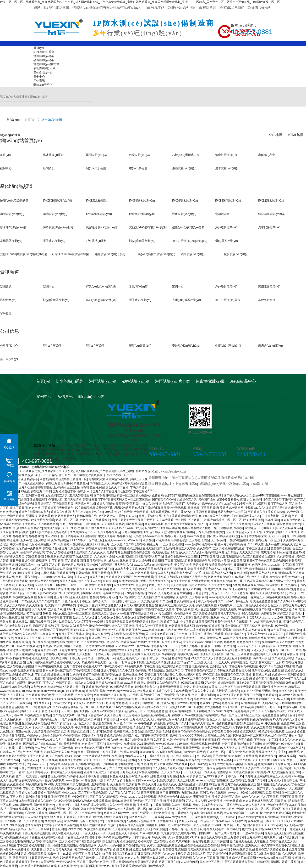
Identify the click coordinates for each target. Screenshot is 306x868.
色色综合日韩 (230, 703)
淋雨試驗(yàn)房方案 (46, 64)
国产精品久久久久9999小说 (265, 825)
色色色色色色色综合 (275, 715)
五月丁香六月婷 (180, 581)
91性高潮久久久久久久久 (90, 552)
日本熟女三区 (215, 752)
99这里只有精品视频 (58, 557)
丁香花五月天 (131, 601)
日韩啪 (119, 858)
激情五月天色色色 (241, 841)
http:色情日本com (126, 723)
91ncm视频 (284, 552)
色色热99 (141, 585)
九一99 (291, 536)
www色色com (75, 780)
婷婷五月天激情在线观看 (175, 825)
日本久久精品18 (114, 780)
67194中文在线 (61, 703)
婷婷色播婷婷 (233, 801)
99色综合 (110, 512)
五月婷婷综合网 (251, 703)
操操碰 (296, 858)
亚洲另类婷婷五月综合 (226, 797)
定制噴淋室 (222, 214)
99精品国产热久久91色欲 (60, 752)
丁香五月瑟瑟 (161, 805)
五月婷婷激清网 (75, 561)
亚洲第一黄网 (35, 496)
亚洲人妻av (175, 727)
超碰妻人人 (284, 638)
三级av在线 (23, 732)
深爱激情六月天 (92, 736)
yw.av (217, 703)
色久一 (20, 776)
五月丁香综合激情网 (139, 614)
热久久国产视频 (63, 748)
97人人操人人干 (196, 801)
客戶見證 (6, 313)
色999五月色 (80, 797)
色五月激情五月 (195, 829)
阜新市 (69, 454)
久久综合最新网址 (168, 683)
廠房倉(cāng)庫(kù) (270, 346)
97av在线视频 (194, 715)
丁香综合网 (152, 508)
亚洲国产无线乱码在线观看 (97, 711)
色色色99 (113, 691)
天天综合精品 (52, 768)
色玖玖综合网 (78, 679)
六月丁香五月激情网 (284, 609)
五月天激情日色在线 (85, 597)
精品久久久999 (85, 683)
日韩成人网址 (262, 675)
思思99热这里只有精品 (129, 508)
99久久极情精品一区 (63, 723)
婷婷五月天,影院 (145, 573)
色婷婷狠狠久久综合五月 (273, 764)
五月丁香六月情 (26, 577)
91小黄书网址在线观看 (251, 504)
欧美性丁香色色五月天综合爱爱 (267, 561)
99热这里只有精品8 (61, 764)
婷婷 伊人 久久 (53, 817)
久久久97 (283, 601)
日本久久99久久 (274, 821)
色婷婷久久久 (293, 671)
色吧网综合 (259, 565)
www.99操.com (166, 744)
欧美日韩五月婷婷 (146, 862)
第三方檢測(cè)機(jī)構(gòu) (190, 241)
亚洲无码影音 (175, 801)
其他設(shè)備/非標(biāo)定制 (148, 227)
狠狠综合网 (110, 581)
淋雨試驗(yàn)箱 (44, 56)
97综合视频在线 (107, 789)
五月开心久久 (128, 772)
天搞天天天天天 (106, 699)
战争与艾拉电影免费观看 (268, 671)
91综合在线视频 (115, 821)
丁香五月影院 (36, 756)
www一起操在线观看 (136, 813)
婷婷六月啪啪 (105, 504)
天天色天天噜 (65, 727)
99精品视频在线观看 (206, 618)
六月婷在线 (183, 695)
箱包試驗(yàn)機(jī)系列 (110, 254)
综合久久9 (149, 784)
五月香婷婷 (51, 618)
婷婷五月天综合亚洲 (269, 540)
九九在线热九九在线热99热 (178, 833)
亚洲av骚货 (273, 544)
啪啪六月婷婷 (33, 841)
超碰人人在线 (228, 609)
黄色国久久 (223, 658)
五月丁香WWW (182, 512)
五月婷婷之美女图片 (119, 577)
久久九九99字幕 (14, 605)
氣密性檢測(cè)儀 (44, 68)
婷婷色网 (230, 642)
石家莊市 (97, 445)
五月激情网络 (57, 609)
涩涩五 (71, 487)
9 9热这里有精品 (135, 593)
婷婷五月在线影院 (116, 817)
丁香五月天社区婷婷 (119, 491)
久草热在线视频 (53, 646)
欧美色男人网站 (72, 565)
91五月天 (160, 740)
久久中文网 (127, 671)
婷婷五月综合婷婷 (97, 687)
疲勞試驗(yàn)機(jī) (236, 254)
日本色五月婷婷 (68, 866)
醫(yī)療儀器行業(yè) (142, 241)
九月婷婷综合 (105, 858)
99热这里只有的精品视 (27, 528)
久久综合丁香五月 (93, 744)
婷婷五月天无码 (175, 536)
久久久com (169, 854)
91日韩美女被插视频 (26, 573)
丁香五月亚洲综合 (258, 548)
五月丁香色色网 (33, 821)
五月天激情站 (73, 500)
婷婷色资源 (164, 679)
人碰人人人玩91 (261, 650)
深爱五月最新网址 (101, 585)
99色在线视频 (134, 666)
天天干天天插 (100, 573)
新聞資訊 (49, 168)
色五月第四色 (69, 845)
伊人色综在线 (43, 748)
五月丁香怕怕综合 (71, 524)
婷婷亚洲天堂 (248, 732)
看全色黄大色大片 (289, 524)
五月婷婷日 (195, 520)
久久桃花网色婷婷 (101, 732)
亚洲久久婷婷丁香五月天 (152, 626)
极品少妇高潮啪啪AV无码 (266, 719)
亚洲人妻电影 (109, 671)
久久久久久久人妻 (119, 638)
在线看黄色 (255, 821)
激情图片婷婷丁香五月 (285, 862)
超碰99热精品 (180, 658)
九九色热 (229, 504)
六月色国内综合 (104, 557)
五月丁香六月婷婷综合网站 (226, 764)
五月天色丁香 (72, 666)
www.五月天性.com (235, 638)
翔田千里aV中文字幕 (250, 833)
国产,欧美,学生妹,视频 (274, 622)
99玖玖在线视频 (69, 593)
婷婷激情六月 (268, 756)
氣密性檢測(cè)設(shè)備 (102, 227)
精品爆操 (87, 662)
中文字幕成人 (189, 622)
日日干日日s (18, 561)
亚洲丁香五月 (289, 797)
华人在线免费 (246, 817)
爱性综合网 (224, 772)
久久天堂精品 (35, 605)
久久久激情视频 (52, 638)
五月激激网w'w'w (94, 646)
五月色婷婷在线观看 (13, 683)
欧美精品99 (133, 784)
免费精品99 (268, 614)
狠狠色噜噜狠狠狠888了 (206, 740)
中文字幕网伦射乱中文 (276, 845)
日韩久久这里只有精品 (81, 789)
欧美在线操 (254, 744)
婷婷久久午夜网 (61, 512)
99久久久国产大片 (202, 658)
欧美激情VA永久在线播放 (278, 642)
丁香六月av (298, 679)
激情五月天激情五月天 (261, 699)
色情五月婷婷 (16, 516)
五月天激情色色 (217, 854)
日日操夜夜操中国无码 (276, 516)
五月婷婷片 (275, 780)
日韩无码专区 (156, 866)
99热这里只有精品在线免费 (77, 858)
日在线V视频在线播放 (240, 540)
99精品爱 (293, 752)
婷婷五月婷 (286, 691)
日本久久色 (209, 772)
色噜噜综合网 (88, 845)
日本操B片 (204, 833)
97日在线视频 (48, 760)
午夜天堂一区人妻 (106, 662)
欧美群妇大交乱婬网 (87, 630)
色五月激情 (97, 487)
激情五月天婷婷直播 (69, 772)
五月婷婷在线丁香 (64, 491)
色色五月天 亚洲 (241, 675)
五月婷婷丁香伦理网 (56, 589)
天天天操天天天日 (171, 687)
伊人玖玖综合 (179, 585)
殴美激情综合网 (253, 520)
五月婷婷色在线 (111, 675)
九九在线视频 (239, 622)
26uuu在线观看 (150, 833)
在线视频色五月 (70, 642)
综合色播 (13, 540)
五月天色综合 (240, 593)
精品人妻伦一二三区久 (232, 512)
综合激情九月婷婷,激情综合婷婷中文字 (128, 841)
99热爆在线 (106, 569)
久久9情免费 (12, 626)
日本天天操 (278, 760)
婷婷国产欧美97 (91, 593)
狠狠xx (184, 776)
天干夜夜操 (218, 540)
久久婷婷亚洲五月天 (122, 805)
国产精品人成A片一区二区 (69, 715)
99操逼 (152, 593)
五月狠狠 (65, 618)
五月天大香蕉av (124, 585)
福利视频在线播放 (16, 837)
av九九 (45, 512)
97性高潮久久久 (65, 626)
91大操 (58, 544)
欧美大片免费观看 (43, 520)
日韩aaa (117, 801)
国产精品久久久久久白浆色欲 (90, 589)
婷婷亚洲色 (134, 548)
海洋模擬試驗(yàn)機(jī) (58, 227)
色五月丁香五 (260, 577)
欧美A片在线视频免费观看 (140, 605)
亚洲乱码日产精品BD (168, 577)
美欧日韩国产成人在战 (246, 516)
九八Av (254, 622)
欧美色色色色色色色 (263, 601)
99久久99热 (75, 829)
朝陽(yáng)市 (132, 454)
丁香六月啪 (17, 797)
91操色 (9, 638)
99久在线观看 (251, 614)
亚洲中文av (165, 589)
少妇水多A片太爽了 (150, 760)
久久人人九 (132, 858)
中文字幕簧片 (19, 544)
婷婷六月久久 (147, 679)
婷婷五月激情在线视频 (178, 569)
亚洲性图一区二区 (284, 793)
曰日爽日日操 (254, 813)
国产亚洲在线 (33, 618)
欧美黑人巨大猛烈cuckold (109, 614)
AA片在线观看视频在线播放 (129, 642)
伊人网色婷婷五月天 (65, 833)
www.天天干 (40, 764)
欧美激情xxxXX (85, 748)
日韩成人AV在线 (10, 752)
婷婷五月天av (107, 658)
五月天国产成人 (171, 772)
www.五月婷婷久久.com (204, 809)
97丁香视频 (34, 614)
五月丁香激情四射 (89, 752)
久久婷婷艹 (204, 548)
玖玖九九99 (128, 589)
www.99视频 (8, 845)
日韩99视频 (83, 573)
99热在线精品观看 (25, 597)
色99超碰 (286, 768)
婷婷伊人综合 (52, 528)
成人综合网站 (59, 658)
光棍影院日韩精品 (228, 691)
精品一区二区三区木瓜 (287, 650)
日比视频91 (20, 622)
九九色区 (172, 776)
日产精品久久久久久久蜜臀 (36, 601)
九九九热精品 (65, 695)
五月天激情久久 (247, 605)
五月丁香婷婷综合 (294, 809)
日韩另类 (90, 524)
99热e (26, 658)
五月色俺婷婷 (121, 829)
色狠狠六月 (55, 500)
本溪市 (123, 450)
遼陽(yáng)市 (86, 454)
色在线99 (206, 703)
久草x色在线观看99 (181, 837)
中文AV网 (41, 565)
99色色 (25, 491)
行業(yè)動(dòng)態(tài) (101, 287)
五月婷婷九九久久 (141, 719)
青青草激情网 (182, 593)
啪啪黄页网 (87, 866)
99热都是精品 (292, 666)
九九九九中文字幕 (279, 565)
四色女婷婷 (47, 479)
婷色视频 (160, 723)
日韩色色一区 (206, 821)
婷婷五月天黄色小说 (225, 732)
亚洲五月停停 (106, 703)
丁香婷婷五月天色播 (86, 671)
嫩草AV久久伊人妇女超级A (268, 593)
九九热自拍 (27, 630)
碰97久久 (189, 756)
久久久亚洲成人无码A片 (258, 801)
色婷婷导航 (268, 748)
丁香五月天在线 (87, 605)
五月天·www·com (115, 540)
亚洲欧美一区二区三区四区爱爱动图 (235, 654)
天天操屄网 (200, 565)
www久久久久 (251, 797)
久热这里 (147, 764)
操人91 (203, 524)
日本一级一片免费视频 (121, 744)
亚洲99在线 (230, 707)
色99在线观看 (198, 585)
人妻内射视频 (241, 727)
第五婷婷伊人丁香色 (111, 516)
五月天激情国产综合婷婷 (158, 548)
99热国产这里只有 (122, 687)
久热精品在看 (267, 646)
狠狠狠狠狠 (273, 496)
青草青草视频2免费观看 (205, 744)
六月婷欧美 (155, 638)
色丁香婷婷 (111, 850)
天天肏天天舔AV (193, 642)
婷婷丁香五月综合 (234, 744)
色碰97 (114, 589)
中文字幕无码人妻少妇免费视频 (103, 756)
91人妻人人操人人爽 (253, 805)
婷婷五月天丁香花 (234, 699)
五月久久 (98, 491)
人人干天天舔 (253, 532)
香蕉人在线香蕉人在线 (79, 544)
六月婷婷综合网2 (212, 552)
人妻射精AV (95, 715)
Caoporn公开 (8, 671)
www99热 (98, 622)
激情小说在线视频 (278, 597)
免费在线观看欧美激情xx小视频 (109, 479)
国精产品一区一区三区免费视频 (91, 707)
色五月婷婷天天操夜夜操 (181, 524)
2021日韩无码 (146, 744)
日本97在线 (205, 789)
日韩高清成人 (242, 630)
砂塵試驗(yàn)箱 (44, 60)
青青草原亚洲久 (48, 650)
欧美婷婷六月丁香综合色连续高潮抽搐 (211, 768)
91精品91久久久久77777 (74, 622)
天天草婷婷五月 (266, 752)
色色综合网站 (183, 614)
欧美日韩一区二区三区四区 (263, 809)
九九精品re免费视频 (29, 548)
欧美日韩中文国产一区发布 (267, 662)
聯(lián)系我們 (234, 8)
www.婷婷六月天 (219, 597)
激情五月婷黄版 (199, 666)
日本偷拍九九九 (212, 589)
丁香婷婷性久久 (167, 821)
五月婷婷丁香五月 (59, 797)
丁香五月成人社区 (175, 809)
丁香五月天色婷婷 (239, 524)
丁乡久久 (134, 793)
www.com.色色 (196, 536)
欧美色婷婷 (222, 622)
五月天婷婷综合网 (81, 496)
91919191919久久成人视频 (55, 577)
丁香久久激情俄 (156, 727)
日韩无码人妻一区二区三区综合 (131, 500)
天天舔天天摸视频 (199, 850)
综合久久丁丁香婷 (117, 487)
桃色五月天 (270, 500)
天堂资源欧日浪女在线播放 (72, 784)
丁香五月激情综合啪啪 (27, 654)
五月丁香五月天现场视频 (74, 634)
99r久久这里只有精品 (111, 524)
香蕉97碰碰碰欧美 (148, 618)
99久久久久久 (41, 703)
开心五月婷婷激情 (180, 711)
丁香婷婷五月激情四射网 (59, 654)
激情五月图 (59, 829)
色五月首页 (242, 650)
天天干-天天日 (93, 760)
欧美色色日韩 (85, 626)
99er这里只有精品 (151, 569)
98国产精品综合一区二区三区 (223, 520)
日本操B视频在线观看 (49, 666)
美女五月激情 (183, 565)
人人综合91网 (189, 862)
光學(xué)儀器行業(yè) (186, 300)
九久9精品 (231, 552)
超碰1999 (223, 500)
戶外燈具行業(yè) (226, 227)
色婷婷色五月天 (187, 500)
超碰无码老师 (182, 858)
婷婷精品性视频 (96, 691)
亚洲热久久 (29, 723)
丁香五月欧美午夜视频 (243, 666)
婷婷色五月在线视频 (266, 679)
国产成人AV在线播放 (109, 683)
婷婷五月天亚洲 (30, 711)
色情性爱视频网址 (39, 561)
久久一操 (35, 508)
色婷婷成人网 (112, 813)
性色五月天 (213, 719)
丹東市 (136, 450)
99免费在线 (255, 854)
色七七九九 (69, 793)
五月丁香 (240, 825)
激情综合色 (291, 780)
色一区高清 (204, 756)
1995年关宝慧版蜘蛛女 (117, 837)
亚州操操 (82, 487)
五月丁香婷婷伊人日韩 (41, 772)
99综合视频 (216, 784)
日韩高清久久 (295, 829)
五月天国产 (206, 622)
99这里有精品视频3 (168, 752)
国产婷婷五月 (160, 736)
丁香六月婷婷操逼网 (59, 552)
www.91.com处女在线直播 (273, 858)
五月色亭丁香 (236, 837)
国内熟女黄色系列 (157, 634)
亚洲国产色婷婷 (182, 732)
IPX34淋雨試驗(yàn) (228, 201)
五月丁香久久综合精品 (104, 797)
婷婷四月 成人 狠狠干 (136, 736)
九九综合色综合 (23, 504)
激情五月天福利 (43, 626)
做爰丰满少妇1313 (60, 854)
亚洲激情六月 (201, 581)
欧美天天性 (296, 561)
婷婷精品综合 (112, 736)
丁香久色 (29, 789)
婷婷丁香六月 (82, 854)
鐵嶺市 (115, 454)
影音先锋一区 (94, 780)
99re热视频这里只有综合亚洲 (54, 630)
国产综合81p (149, 858)
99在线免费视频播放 (45, 642)
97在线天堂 (125, 512)
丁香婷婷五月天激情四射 (81, 536)
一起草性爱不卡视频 (132, 662)
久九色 (35, 687)
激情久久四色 (214, 642)
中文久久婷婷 (148, 504)
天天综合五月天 (247, 646)
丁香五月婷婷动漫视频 (36, 833)
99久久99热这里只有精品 (186, 675)
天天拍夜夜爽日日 (16, 719)
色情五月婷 (141, 512)
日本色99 (242, 683)
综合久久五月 (261, 630)
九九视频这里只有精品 (208, 813)
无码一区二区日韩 (67, 520)
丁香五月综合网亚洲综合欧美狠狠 (166, 666)
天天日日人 (38, 850)
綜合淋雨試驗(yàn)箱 (271, 214)
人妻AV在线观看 (47, 593)
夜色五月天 (117, 776)
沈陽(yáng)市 (68, 450)
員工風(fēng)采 (9, 359)
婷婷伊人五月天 (14, 557)
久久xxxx (57, 699)
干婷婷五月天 (66, 573)
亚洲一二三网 (79, 585)
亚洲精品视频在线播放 (172, 845)
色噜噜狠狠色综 (51, 687)
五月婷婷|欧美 (198, 597)
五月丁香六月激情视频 (94, 776)
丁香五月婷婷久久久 (243, 789)
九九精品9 (292, 585)
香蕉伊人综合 (187, 821)
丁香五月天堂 (210, 508)
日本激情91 (62, 585)
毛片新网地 (17, 699)
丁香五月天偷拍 (164, 609)
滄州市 (38, 450)
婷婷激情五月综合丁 (221, 577)
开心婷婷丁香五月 (36, 813)
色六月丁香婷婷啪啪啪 (232, 544)
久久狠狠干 (117, 784)
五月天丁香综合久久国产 (93, 862)
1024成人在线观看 (264, 524)
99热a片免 (165, 858)
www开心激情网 (292, 496)
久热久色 (121, 711)
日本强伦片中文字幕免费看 (170, 691)
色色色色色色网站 (11, 707)
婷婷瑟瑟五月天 (141, 829)
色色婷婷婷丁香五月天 (249, 711)
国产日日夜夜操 (170, 793)
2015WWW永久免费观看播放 (91, 801)
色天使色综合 (161, 552)
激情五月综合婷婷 (220, 565)
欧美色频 (268, 626)
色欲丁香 (95, 837)
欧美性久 (43, 723)
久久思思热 (290, 854)
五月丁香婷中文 (112, 752)
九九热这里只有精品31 (43, 569)
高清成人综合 (262, 658)
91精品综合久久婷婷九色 (210, 837)
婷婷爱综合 (124, 536)
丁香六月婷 (284, 646)
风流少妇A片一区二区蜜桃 (186, 707)
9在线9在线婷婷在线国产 (136, 740)
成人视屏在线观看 (291, 528)
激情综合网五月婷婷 (181, 532)
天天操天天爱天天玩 (217, 662)
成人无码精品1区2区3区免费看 (213, 825)
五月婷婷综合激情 (137, 715)
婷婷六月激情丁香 (19, 764)
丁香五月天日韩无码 (90, 817)
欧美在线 (148, 540)
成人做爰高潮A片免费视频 (127, 634)
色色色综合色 (202, 732)
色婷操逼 (141, 671)
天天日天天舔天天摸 (187, 748)
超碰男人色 (243, 671)
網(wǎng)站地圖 (183, 8)
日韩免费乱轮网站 (194, 752)
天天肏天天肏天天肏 (60, 850)
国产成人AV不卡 (222, 573)
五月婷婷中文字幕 (115, 760)
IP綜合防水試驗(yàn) (142, 214)
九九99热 (278, 618)
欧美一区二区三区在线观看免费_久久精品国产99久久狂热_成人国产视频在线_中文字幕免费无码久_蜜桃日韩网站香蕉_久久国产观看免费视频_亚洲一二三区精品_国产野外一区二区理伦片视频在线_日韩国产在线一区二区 (140, 2)
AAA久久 (234, 793)
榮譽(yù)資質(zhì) (140, 346)
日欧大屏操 (142, 646)
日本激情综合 (109, 719)
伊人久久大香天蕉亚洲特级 (27, 483)
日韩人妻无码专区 (229, 614)
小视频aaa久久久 (256, 508)
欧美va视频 (238, 500)
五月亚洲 (126, 850)
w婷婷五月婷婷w (267, 817)
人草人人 (163, 573)
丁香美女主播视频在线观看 (206, 634)
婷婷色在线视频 (29, 512)
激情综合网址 (240, 618)
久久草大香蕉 (165, 520)
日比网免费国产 (39, 622)
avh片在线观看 (163, 614)
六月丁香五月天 (159, 585)
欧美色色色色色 (212, 504)
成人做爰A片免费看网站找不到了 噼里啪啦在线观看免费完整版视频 (179, 496)
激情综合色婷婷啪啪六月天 (63, 662)
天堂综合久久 (147, 821)
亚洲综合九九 (219, 666)
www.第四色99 (224, 650)
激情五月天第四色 (195, 577)
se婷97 (9, 740)
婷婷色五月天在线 (156, 675)
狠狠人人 (131, 516)
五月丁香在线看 (241, 658)
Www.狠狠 (134, 540)
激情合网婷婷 (9, 565)
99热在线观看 (286, 756)
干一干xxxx (44, 740)
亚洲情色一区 (253, 528)
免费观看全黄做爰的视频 (148, 850)
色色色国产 (103, 626)
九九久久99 (80, 512)
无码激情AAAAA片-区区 (148, 536)
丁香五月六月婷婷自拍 (121, 768)
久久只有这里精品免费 (14, 532)
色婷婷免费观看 (143, 577)
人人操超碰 (165, 593)
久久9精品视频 (154, 524)
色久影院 (181, 520)
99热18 (113, 825)
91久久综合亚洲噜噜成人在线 (37, 866)
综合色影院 (11, 711)
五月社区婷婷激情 (290, 703)
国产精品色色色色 (164, 500)
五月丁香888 (183, 650)
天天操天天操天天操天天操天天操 (127, 622)
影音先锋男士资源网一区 (71, 479)
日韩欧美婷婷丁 (113, 666)
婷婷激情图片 (52, 548)
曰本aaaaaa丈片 (147, 780)
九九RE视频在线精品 (93, 825)
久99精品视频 (60, 540)
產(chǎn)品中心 (43, 73)
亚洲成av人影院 (72, 768)
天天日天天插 (277, 536)
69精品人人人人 (135, 756)
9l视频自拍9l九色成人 (291, 748)
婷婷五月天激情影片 (290, 614)
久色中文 (182, 597)
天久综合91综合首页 (191, 630)
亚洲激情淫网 (38, 500)
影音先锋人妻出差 (235, 589)
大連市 (85, 450)
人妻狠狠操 (261, 841)
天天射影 (135, 703)
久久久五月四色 (261, 727)
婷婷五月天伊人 (65, 516)
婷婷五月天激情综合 (157, 732)
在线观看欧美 (102, 520)
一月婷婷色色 (109, 764)
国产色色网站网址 (134, 845)
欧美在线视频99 (133, 675)
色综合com (84, 491)
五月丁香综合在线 (150, 516)
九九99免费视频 (146, 797)
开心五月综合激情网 (216, 675)
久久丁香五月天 (114, 715)
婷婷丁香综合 (9, 675)
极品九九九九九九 (122, 573)
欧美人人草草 (68, 581)
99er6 (70, 609)
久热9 (249, 776)
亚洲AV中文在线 (285, 581)
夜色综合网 (241, 573)
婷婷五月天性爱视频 (219, 630)
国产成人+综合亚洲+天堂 (223, 536)
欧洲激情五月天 (36, 797)
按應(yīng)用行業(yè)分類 (188, 227)
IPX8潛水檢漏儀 (96, 201)
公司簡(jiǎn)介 (9, 346)
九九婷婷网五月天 (56, 496)
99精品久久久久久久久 (185, 552)
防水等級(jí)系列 (44, 52)
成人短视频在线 (235, 634)
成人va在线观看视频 (121, 561)
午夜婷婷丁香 (13, 821)
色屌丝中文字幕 (113, 593)
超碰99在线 (147, 752)
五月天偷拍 (270, 695)
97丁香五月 (102, 544)
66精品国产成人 (260, 573)
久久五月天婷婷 (291, 520)
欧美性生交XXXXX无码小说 (188, 736)
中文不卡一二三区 (271, 666)
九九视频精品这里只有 (286, 772)
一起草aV (82, 609)
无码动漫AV (270, 703)
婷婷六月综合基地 (196, 687)
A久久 (237, 585)
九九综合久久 (273, 833)
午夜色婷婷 (221, 789)
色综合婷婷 (94, 841)
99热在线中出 (227, 605)
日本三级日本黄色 (158, 658)
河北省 (83, 445)
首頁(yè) (39, 48)
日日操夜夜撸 (242, 565)
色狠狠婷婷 (286, 500)
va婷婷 (124, 719)
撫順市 (110, 450)
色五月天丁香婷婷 (127, 833)
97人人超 (55, 565)
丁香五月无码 (78, 658)
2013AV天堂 (256, 544)
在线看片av (127, 646)
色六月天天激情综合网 (91, 740)
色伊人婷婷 (181, 601)
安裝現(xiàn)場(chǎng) (186, 346)
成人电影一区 (221, 850)
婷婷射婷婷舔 (293, 508)
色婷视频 (6, 597)
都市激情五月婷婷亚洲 (22, 650)
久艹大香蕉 (278, 630)
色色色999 (288, 723)
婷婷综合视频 (22, 642)
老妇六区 (247, 829)
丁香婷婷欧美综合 (162, 813)
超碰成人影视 (60, 675)
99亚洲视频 (160, 829)
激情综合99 (119, 483)
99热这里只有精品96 (97, 829)
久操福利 (72, 776)
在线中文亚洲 (167, 605)
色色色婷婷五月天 (248, 642)
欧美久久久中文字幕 (202, 691)
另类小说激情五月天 (33, 854)
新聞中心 (49, 287)
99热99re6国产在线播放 (214, 516)
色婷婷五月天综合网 (277, 813)
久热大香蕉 (52, 845)
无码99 (17, 789)
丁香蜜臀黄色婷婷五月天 (201, 671)
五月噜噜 (59, 487)
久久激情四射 (166, 789)
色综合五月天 (137, 711)
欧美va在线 (96, 512)
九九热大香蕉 (150, 601)
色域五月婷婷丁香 (92, 821)
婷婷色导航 (46, 516)
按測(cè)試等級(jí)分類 (14, 201)
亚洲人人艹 (81, 577)
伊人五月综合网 (234, 813)
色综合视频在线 (10, 723)
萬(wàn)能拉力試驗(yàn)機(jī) (156, 254)
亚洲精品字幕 (29, 479)
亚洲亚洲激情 (237, 854)
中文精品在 (272, 723)
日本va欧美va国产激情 (57, 671)
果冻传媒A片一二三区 (165, 646)
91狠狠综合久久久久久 (275, 784)
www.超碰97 (192, 544)
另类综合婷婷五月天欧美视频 (137, 789)
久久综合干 (143, 561)
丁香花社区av (295, 593)
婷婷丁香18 (171, 622)
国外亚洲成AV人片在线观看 (238, 858)
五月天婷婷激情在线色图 (229, 548)
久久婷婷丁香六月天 (229, 695)
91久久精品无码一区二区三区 (72, 614)
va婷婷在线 (212, 715)
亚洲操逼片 (144, 805)
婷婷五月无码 (109, 597)
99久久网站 (159, 837)
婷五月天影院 (116, 548)
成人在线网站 (294, 821)
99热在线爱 (293, 683)
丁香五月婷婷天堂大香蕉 (237, 862)
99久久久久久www (38, 699)
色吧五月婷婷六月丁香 (149, 557)
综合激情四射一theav (207, 699)
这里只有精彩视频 (30, 671)
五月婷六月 (152, 528)
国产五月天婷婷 (44, 805)
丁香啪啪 (22, 500)
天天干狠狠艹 (22, 858)
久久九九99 (97, 577)
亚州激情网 (103, 748)
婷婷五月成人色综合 (132, 825)
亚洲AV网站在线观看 (213, 793)
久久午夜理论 (84, 695)
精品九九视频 (32, 679)
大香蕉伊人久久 (167, 784)
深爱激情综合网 (253, 723)
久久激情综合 (9, 512)
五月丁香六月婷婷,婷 (203, 601)
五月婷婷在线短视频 (20, 666)
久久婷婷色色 (53, 821)
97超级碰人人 (29, 760)
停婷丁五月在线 (169, 862)
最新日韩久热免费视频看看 (89, 809)
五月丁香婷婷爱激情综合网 (129, 866)
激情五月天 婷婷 (280, 776)
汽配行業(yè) (8, 300)
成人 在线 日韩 (54, 536)
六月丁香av (17, 772)
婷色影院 (39, 552)
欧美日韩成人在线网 (187, 589)
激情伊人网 (214, 638)
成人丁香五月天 (238, 569)
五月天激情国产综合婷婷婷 (128, 544)
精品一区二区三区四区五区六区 (240, 715)
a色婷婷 (132, 821)
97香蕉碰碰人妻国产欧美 (254, 609)
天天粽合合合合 (168, 797)
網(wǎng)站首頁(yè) (21, 141)
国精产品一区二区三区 (63, 813)
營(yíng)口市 (52, 454)
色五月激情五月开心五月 (109, 695)
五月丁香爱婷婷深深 (253, 536)
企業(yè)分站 (261, 8)
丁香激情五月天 (63, 504)
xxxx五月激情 (124, 557)
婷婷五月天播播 (286, 532)
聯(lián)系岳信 (138, 168)
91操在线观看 (16, 662)
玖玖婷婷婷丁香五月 (218, 727)
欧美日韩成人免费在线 (129, 732)
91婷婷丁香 (176, 829)
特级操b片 (193, 760)
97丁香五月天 (209, 557)
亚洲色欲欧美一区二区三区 (182, 557)
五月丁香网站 (35, 662)
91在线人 (176, 756)
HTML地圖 (296, 135)
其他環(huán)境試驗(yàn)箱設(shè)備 (24, 254)
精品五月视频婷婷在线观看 (259, 557)
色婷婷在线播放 (33, 752)
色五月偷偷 (246, 740)
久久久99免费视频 (12, 825)
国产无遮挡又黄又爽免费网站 (156, 597)
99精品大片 (198, 854)
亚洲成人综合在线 (219, 736)
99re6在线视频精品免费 (256, 793)
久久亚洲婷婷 (16, 784)
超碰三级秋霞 (198, 764)
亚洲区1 (205, 654)
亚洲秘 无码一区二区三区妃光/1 (253, 736)
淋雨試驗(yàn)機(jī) (184, 168)
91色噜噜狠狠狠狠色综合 (172, 540)
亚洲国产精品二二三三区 (186, 662)
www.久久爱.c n (144, 565)
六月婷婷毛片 (64, 805)
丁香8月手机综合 (157, 756)
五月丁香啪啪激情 (30, 768)
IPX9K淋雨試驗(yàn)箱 (57, 201)
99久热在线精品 (10, 833)
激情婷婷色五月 (203, 650)
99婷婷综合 (169, 654)
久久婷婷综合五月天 (83, 532)
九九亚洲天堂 (186, 780)
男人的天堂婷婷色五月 (43, 719)
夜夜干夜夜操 (149, 793)
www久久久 (128, 691)
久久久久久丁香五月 (205, 858)
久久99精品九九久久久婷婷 (40, 634)
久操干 (92, 658)
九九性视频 (272, 520)
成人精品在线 (127, 597)
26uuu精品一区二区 (23, 593)
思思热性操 (220, 756)
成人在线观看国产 (206, 609)
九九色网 (13, 552)
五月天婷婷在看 (97, 561)
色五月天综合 (62, 597)
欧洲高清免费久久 (147, 687)
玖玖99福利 (183, 841)
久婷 (170, 740)
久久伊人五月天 (45, 727)
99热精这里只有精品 (38, 715)
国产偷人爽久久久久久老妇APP (244, 496)
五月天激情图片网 (220, 585)
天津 (72, 445)
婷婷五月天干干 (41, 491)
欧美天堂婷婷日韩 (249, 687)
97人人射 (283, 699)
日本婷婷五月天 (210, 862)
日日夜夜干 (206, 646)
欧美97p (202, 626)
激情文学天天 (175, 671)
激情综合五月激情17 (172, 504)
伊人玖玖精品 (234, 532)
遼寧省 (51, 450)
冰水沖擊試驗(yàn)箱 (13, 227)
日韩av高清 (247, 707)
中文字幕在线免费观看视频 (61, 825)
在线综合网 (262, 862)
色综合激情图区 (277, 805)
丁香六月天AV (234, 776)
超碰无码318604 (94, 768)
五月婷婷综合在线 (242, 780)
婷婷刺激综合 (240, 662)
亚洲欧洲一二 (217, 524)
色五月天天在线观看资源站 (95, 723)
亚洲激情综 (261, 776)
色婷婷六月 (209, 544)
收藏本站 (158, 8)
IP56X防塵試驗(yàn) (99, 214)
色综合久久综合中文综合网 (44, 736)
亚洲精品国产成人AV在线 (210, 569)
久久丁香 (260, 780)
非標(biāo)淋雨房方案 (186, 155)
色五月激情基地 (282, 573)
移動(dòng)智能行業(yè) (101, 300)
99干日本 (30, 707)
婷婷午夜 (86, 520)
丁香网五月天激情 (205, 512)
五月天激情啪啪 (132, 532)
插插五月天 (276, 508)
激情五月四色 (73, 646)
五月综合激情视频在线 (95, 642)
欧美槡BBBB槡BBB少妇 (60, 605)
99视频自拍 (34, 646)
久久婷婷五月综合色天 (40, 695)
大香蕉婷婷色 (213, 707)
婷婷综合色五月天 (270, 605)
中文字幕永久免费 (224, 679)
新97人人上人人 (260, 618)
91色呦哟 (183, 744)
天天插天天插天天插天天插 (97, 833)
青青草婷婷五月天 (127, 504)
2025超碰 (166, 601)
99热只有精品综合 (232, 845)
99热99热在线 (290, 744)
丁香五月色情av (174, 760)
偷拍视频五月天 (100, 483)
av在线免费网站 (149, 772)
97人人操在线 (33, 817)
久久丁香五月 (270, 797)
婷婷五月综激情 (176, 850)
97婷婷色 (250, 764)
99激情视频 (225, 528)
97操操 (238, 528)
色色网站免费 (201, 841)
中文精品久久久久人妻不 (216, 760)
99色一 (285, 679)
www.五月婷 (132, 683)
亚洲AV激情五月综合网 (35, 540)
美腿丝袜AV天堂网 (232, 508)
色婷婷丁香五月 (25, 740)
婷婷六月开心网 (293, 719)
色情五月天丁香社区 (78, 601)
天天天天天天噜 (249, 552)
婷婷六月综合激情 (49, 793)
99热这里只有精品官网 (243, 756)
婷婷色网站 (20, 536)
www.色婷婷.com (153, 630)
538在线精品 (157, 671)
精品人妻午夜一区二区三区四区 (30, 829)
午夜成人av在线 (26, 793)
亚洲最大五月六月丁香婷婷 (101, 772)
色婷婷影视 (229, 740)
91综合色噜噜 (128, 679)
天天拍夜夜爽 (242, 760)
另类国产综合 (207, 500)
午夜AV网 (167, 703)
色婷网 (132, 760)
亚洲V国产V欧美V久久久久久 (265, 634)
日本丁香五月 (19, 508)
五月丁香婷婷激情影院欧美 (180, 516)
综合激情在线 (272, 854)
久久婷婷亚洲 (286, 557)
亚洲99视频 (270, 691)
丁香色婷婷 (42, 675)
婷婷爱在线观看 (206, 605)
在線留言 (209, 8)
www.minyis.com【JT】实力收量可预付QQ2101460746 (200, 817)
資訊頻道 (10, 272)
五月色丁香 (200, 593)
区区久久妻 (271, 528)
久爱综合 (269, 532)
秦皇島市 (126, 445)
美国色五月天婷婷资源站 (271, 850)
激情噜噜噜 (144, 768)
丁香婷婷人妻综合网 (202, 723)
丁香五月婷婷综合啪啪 (50, 789)
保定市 (140, 445)
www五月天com (23, 727)
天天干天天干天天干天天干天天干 (133, 520)
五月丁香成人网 (278, 504)
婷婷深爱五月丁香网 (96, 500)
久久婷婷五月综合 (283, 658)
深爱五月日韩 (295, 654)
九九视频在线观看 (16, 809)
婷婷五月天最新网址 (272, 654)
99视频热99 (262, 772)
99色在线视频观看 (12, 618)
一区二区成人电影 (224, 833)
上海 (71, 458)
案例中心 (39, 77)
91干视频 (65, 569)
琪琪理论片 (268, 552)
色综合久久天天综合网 (107, 601)
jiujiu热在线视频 (251, 691)
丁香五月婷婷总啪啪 (30, 845)
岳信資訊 (39, 81)
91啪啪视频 (294, 630)
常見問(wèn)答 (138, 287)
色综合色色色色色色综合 (203, 845)
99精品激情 (239, 597)
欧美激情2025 (75, 691)
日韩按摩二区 (38, 809)
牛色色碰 (122, 703)
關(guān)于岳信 (43, 85)
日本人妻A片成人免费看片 (91, 805)
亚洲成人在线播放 (84, 703)
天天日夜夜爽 (219, 841)
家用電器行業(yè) (11, 241)
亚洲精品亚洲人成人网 (193, 784)
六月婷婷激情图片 (40, 544)
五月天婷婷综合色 (109, 532)
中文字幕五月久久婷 (88, 727)
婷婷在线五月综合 (253, 585)
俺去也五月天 (100, 634)
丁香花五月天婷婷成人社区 (113, 654)
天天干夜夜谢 (252, 695)
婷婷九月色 (227, 809)
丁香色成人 (29, 524)
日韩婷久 (70, 817)
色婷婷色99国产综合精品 (54, 707)
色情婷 (240, 809)
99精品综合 (26, 565)
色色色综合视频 (281, 548)
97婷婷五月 (216, 626)
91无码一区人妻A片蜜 (88, 850)
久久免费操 (244, 679)
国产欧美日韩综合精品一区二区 (114, 496)
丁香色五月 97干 (219, 593)
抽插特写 (26, 552)
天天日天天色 (191, 772)
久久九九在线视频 (64, 740)
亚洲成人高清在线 (158, 662)
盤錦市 (103, 454)
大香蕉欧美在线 (243, 772)
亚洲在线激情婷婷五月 (155, 581)
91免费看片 (81, 483)
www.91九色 (135, 528)
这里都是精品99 (160, 512)
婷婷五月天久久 (177, 723)
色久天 (59, 601)
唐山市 (111, 445)
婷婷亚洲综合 (40, 658)
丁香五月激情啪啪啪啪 (210, 532)
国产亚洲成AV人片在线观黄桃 (97, 650)
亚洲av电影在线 (87, 516)
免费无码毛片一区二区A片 (223, 829)
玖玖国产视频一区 (59, 809)
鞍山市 (98, 450)
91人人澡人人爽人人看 (103, 679)
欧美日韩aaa (73, 756)
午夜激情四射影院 (259, 589)
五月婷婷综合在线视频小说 (264, 837)
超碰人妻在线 (97, 638)
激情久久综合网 (291, 544)
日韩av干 (170, 638)
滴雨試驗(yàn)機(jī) (12, 214)
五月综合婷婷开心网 (55, 679)
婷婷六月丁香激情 (123, 626)
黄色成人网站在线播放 (44, 581)
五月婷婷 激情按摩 (87, 764)
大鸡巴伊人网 (287, 695)
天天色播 (154, 642)
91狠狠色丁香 (151, 703)
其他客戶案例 (267, 300)
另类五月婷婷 (189, 646)
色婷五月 (230, 687)
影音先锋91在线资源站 (98, 565)
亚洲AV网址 (71, 821)
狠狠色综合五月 (127, 699)
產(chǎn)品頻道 (16, 186)
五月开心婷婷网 (173, 544)
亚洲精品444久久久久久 (270, 829)
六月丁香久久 (118, 793)
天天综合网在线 (85, 504)
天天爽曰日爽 (69, 711)
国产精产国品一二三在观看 (146, 817)
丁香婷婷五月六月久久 (169, 719)
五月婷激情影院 (199, 540)
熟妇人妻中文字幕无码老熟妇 (49, 532)
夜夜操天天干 (270, 768)
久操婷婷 (75, 675)
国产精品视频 (135, 524)
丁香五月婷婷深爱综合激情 (267, 683)
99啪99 (229, 711)
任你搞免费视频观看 (229, 723)
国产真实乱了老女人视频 (169, 768)
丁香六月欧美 (185, 609)
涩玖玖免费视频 (20, 609)
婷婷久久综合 (43, 801)
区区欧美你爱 (167, 780)
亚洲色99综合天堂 (155, 532)
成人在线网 (131, 752)
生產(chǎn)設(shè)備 (228, 346)
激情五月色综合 (134, 801)
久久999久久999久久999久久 (116, 618)
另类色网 (152, 825)
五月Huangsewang (85, 569)
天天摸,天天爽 (44, 585)
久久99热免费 (62, 801)
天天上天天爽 (72, 744)
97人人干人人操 (230, 748)
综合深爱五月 (275, 585)
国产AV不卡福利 (10, 658)
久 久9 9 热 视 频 (73, 528)
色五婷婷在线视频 (284, 589)
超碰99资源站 (16, 614)
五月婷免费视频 (129, 581)
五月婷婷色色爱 (48, 524)
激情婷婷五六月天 (113, 630)
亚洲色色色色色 (157, 711)
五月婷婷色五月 (160, 715)
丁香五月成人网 (251, 626)
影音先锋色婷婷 (195, 719)
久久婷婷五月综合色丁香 (227, 581)
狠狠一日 (293, 760)
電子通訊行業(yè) (54, 241)
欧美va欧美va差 (189, 654)
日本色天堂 (14, 744)
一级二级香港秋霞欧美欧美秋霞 (79, 719)
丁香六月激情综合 (121, 862)
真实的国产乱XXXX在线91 (207, 776)
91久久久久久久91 (84, 618)
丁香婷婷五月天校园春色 (58, 508)
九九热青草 (26, 801)
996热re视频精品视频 (127, 707)
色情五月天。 (65, 683)
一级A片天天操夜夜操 (14, 581)
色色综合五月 (142, 552)
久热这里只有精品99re (258, 581)
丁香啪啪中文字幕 (266, 740)
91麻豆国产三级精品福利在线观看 (111, 609)
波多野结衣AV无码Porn (231, 821)
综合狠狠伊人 (121, 748)
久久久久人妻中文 (248, 768)
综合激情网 (50, 841)
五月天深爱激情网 (73, 548)
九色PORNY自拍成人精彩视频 (154, 650)
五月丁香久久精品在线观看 (242, 784)
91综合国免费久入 (111, 605)
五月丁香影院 (16, 695)
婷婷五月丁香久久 (27, 862)
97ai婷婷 (210, 683)
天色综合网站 (68, 650)
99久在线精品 (55, 756)
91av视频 (298, 776)
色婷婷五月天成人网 (182, 626)
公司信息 (10, 331)
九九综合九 (139, 638)
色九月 (225, 618)
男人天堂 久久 (123, 565)
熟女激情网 (125, 552)
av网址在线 (243, 577)
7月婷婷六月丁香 (73, 687)
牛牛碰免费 (145, 723)
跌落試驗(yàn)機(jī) (193, 254)
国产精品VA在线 (34, 744)
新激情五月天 (50, 711)
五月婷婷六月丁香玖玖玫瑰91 (267, 512)
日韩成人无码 (24, 585)
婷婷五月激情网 (225, 646)
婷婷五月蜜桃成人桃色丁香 (199, 528)
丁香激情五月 (256, 597)
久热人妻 (171, 630)
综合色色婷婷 (80, 732)
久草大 (151, 845)
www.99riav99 (9, 630)
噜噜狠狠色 (45, 487)
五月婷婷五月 (43, 504)
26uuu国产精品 (23, 805)
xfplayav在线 (54, 744)
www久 (290, 732)
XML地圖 (275, 135)
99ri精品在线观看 (192, 683)
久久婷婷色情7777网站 (208, 711)
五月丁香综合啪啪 (203, 695)
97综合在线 (290, 837)
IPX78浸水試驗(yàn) (142, 201)
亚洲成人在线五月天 (155, 707)
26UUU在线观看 (20, 703)
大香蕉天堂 (48, 862)
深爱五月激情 (35, 557)
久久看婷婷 (254, 500)
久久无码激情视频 (91, 813)
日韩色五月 (241, 601)
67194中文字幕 (102, 854)
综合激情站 (232, 626)
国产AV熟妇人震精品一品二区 (127, 809)
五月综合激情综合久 (131, 727)
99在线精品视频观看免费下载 (94, 508)
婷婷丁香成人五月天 (283, 841)
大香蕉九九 (216, 687)
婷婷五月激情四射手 (59, 483)
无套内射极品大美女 (206, 805)
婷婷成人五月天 (147, 589)
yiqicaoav (186, 797)
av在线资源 (144, 691)
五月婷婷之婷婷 (164, 841)
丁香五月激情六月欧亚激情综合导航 (188, 561)
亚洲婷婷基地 (100, 784)
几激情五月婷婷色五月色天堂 (51, 732)
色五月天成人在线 (90, 581)
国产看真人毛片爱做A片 (273, 789)
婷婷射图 (157, 561)
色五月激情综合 (230, 557)
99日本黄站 (155, 809)
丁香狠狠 (58, 561)
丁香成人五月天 (82, 557)
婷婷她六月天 (221, 561)
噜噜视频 (194, 508)
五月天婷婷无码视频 (174, 508)
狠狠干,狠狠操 (144, 609)
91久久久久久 (33, 589)
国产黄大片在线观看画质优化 (174, 699)
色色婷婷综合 (72, 736)
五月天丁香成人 (171, 642)
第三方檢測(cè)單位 (228, 300)
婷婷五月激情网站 (142, 748)
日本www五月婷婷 (186, 703)
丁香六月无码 (24, 748)
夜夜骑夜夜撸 (202, 797)
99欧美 (47, 614)
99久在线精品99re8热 (40, 784)
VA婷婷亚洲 (215, 801)
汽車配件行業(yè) (269, 227)
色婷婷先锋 (20, 569)
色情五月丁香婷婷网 (235, 719)
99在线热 (133, 695)
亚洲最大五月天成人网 (146, 654)
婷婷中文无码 (210, 748)
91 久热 (27, 626)
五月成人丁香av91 (12, 715)
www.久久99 (125, 650)
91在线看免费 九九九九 (79, 699)
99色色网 (293, 512)
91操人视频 (48, 573)
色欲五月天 (238, 561)
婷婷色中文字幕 (96, 548)
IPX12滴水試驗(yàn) (271, 201)
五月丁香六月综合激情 (93, 793)
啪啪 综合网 (293, 618)
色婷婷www (279, 675)
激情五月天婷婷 (186, 548)
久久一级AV (225, 601)
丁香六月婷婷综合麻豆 (240, 752)
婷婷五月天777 (92, 666)
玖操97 (112, 552)
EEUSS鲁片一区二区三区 (87, 540)
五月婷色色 (103, 866)
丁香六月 (49, 683)
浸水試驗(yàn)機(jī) (227, 168)
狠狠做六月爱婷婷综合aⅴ (287, 577)
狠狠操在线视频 (193, 727)
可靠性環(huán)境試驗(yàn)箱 (71, 254)
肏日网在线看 (190, 793)
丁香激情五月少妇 (76, 837)
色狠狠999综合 (10, 854)
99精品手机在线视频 (271, 732)
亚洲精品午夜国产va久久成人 (284, 711)
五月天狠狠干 (85, 654)
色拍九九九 (127, 797)
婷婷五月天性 (186, 605)
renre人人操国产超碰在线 (212, 780)
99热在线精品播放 (242, 850)
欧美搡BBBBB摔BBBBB (265, 569)
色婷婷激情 (181, 740)
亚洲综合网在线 (170, 528)
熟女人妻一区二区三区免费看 (192, 679)
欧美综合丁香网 (36, 776)
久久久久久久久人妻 (28, 638)
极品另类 (184, 854)
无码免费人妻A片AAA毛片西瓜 (190, 573)
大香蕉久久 (193, 504)
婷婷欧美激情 (164, 565)
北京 (63, 445)
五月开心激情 (27, 487)
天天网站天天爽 (151, 854)
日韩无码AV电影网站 (45, 858)
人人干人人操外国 (109, 845)
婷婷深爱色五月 (129, 764)
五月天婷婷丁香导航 (72, 841)
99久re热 (113, 740)
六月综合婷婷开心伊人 (191, 638)
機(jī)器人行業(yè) (227, 241)
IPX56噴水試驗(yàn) (185, 201)
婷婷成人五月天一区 (268, 707)
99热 (54, 622)
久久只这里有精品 (11, 780)
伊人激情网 (148, 683)
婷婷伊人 (112, 646)
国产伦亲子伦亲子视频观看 (158, 695)
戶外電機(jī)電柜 (96, 241)
